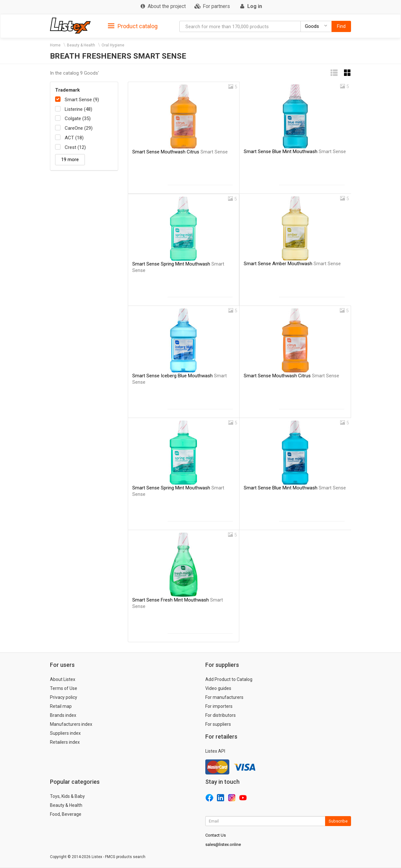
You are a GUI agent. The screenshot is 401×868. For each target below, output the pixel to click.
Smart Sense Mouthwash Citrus (180, 152)
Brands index (63, 715)
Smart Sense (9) (82, 100)
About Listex (63, 679)
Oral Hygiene (113, 45)
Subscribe (338, 821)
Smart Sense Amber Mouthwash (292, 264)
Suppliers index (65, 733)
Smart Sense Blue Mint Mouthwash (295, 151)
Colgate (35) (78, 119)
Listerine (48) (78, 109)
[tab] (133, 26)
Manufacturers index (71, 724)
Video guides (218, 688)
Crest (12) (75, 147)
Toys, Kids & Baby (67, 796)
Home (55, 45)
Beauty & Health (81, 45)
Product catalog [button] (133, 26)
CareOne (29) (79, 128)
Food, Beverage (66, 814)
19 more (70, 160)
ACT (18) (74, 138)
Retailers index (65, 742)
